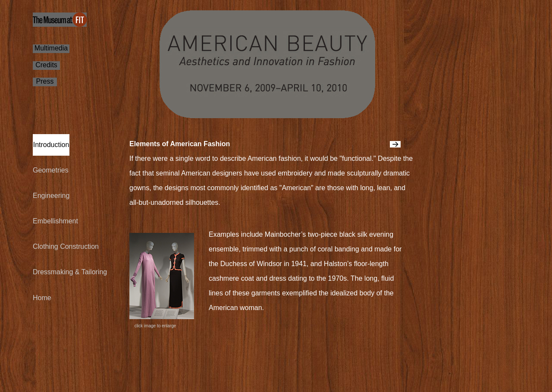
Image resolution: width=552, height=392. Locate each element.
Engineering (51, 196)
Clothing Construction (66, 246)
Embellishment (55, 221)
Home (42, 298)
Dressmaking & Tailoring (70, 272)
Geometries (51, 170)
